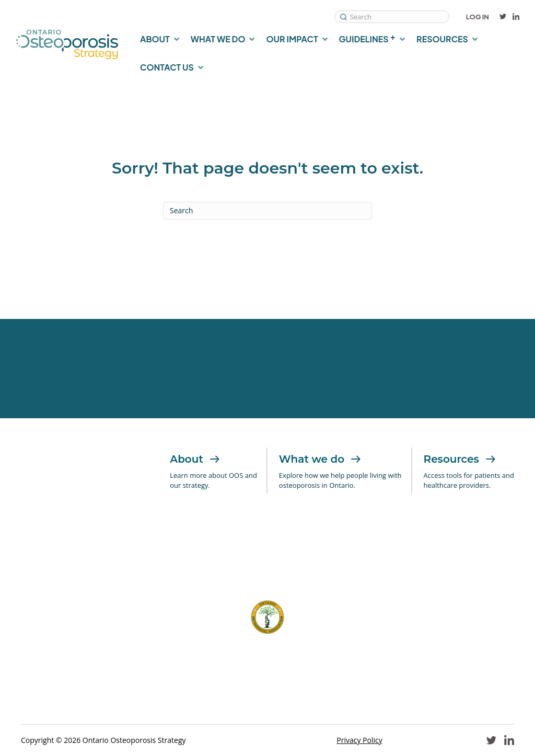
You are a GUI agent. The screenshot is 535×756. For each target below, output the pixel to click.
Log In (478, 17)
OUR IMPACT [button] (292, 39)
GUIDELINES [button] (368, 38)
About (195, 459)
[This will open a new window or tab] (121, 556)
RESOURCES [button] (442, 39)
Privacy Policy (359, 740)
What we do (320, 459)
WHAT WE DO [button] (218, 39)
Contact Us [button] (167, 67)
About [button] (155, 39)
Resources (460, 459)
